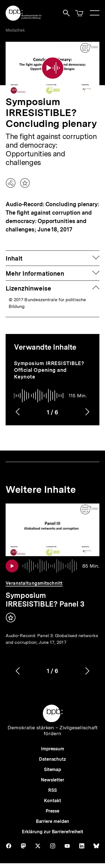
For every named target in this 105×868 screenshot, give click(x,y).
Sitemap (53, 770)
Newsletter (53, 780)
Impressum (53, 749)
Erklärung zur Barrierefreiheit (53, 832)
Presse (53, 811)
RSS (53, 790)
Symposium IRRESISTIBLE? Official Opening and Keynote (49, 370)
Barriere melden (53, 821)
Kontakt (52, 801)
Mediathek (15, 30)
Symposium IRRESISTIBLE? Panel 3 (45, 600)
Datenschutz (53, 759)
